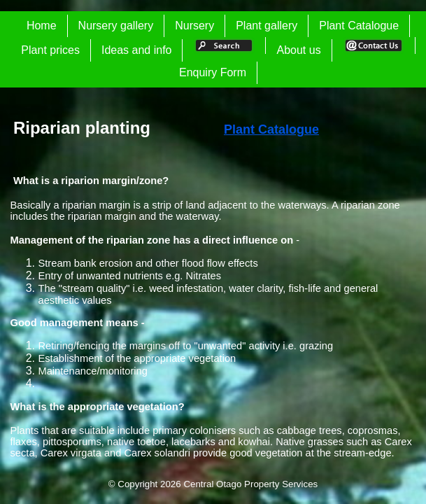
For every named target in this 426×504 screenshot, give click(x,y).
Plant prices (50, 50)
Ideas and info (137, 50)
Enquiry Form (213, 72)
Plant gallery (267, 26)
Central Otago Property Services (250, 484)
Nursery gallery (116, 26)
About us (298, 50)
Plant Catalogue (359, 26)
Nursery (194, 26)
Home (42, 26)
